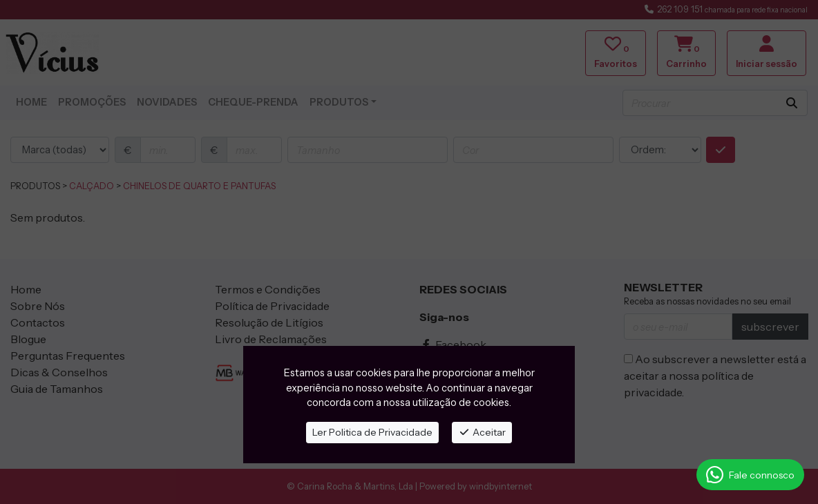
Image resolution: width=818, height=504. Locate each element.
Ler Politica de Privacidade (372, 432)
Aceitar (482, 432)
